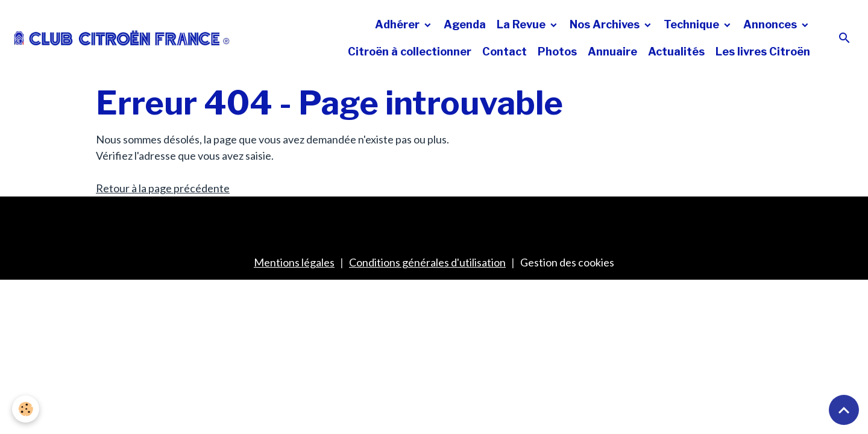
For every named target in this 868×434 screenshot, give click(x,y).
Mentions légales (294, 262)
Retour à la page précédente (163, 188)
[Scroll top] (844, 410)
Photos (557, 52)
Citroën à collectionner (410, 52)
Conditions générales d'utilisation (427, 262)
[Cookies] (26, 409)
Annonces (771, 24)
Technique (693, 24)
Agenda (465, 24)
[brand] (122, 38)
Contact (505, 52)
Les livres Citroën (763, 52)
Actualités (676, 52)
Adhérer (398, 24)
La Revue (522, 24)
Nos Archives (606, 24)
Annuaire (612, 52)
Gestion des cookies (567, 262)
